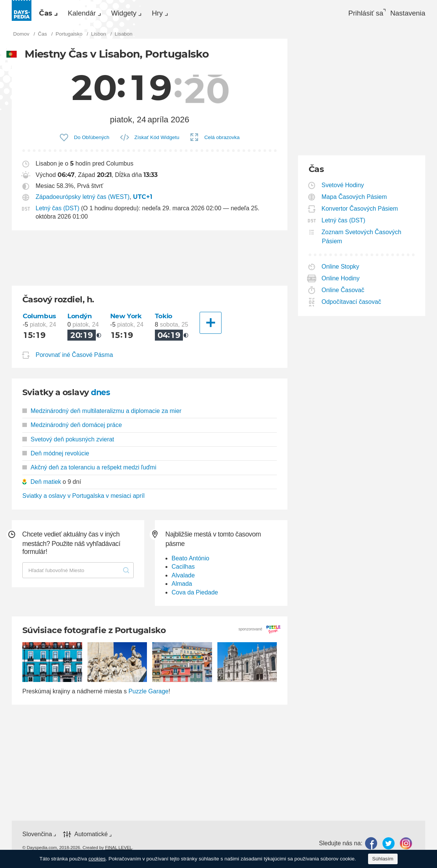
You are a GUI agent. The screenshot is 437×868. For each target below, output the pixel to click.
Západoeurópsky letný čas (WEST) (83, 199)
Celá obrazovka (222, 140)
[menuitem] (51, 14)
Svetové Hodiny (343, 187)
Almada (182, 586)
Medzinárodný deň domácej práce (72, 427)
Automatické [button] (91, 836)
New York (127, 318)
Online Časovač (343, 292)
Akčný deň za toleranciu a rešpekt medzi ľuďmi (89, 470)
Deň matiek (46, 484)
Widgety (146, 14)
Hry (188, 14)
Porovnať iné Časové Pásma (74, 357)
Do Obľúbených (92, 140)
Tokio (165, 318)
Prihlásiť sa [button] (358, 14)
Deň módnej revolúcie (56, 456)
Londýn (81, 318)
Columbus (40, 318)
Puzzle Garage (148, 694)
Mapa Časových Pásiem (354, 199)
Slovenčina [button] (37, 836)
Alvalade (183, 578)
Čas (50, 14)
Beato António (190, 561)
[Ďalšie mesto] (211, 325)
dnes (101, 395)
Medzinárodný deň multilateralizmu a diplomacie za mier (102, 413)
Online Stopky (341, 269)
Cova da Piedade (195, 595)
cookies (97, 859)
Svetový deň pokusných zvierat (68, 441)
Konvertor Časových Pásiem (360, 211)
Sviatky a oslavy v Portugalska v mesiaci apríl (83, 498)
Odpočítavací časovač (351, 304)
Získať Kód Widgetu (157, 140)
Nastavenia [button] (407, 14)
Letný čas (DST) (58, 210)
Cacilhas (183, 569)
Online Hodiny (341, 281)
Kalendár (95, 14)
